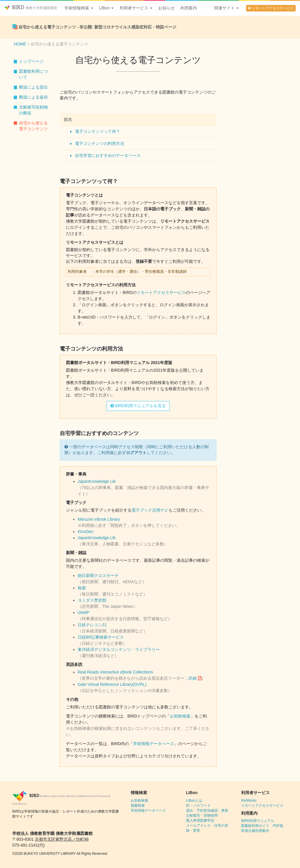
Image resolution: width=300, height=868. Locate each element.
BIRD (31, 8)
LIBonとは (194, 801)
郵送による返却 (33, 97)
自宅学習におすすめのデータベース (108, 155)
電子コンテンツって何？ (98, 131)
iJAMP (83, 612)
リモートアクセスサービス (271, 8)
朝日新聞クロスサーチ (98, 576)
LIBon (106, 8)
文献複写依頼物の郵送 (33, 110)
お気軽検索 (180, 716)
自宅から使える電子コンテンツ (33, 126)
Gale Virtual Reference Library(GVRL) (112, 684)
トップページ (31, 61)
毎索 (82, 588)
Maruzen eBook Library (99, 519)
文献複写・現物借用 (202, 815)
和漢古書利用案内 (255, 831)
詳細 (192, 678)
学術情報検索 (79, 8)
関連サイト (226, 8)
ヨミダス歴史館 (92, 600)
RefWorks (249, 801)
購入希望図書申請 (200, 820)
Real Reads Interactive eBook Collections (115, 672)
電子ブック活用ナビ (150, 510)
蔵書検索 (138, 806)
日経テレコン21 (92, 625)
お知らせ (166, 8)
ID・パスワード (198, 806)
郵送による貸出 (33, 87)
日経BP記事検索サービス (101, 637)
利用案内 (189, 8)
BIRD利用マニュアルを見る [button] (138, 406)
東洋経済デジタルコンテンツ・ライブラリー (119, 649)
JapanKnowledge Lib (97, 481)
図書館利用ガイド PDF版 (262, 826)
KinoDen (86, 532)
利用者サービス (136, 8)
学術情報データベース (154, 744)
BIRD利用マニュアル (258, 821)
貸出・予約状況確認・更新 (207, 811)
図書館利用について (33, 74)
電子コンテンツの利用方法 (100, 143)
